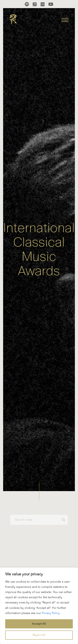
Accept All (39, 624)
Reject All (39, 635)
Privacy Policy (51, 613)
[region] (39, 606)
